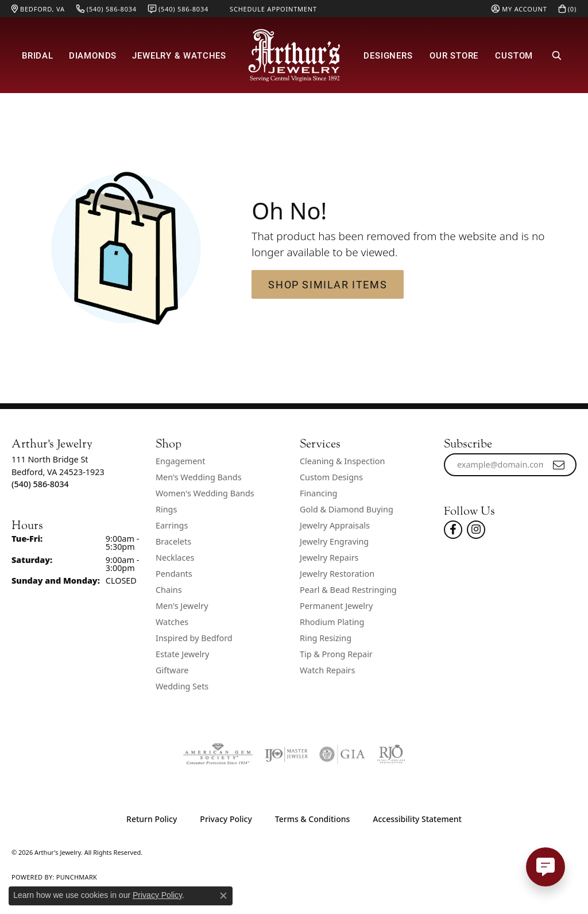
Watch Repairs (327, 670)
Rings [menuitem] (166, 509)
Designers (388, 55)
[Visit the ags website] (218, 754)
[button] (519, 9)
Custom (514, 55)
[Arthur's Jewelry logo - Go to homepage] (294, 55)
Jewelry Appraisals (335, 525)
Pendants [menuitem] (174, 574)
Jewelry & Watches (179, 55)
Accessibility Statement (417, 819)
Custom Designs (331, 477)
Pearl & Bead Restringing (348, 590)
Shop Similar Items (328, 284)
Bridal (38, 55)
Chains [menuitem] (169, 590)
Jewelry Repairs (329, 558)
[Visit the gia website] (342, 754)
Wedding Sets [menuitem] (182, 686)
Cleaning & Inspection (342, 461)
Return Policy (152, 819)
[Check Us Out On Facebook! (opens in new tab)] (453, 530)
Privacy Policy (226, 819)
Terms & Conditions (312, 819)
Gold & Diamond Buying (347, 509)
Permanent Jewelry (336, 606)
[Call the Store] (40, 484)
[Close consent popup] (223, 896)
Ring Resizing (326, 638)
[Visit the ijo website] (286, 754)
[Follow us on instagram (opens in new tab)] (476, 530)
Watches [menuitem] (172, 622)
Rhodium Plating (332, 622)
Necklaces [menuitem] (175, 558)
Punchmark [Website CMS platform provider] (77, 877)
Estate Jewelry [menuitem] (182, 654)
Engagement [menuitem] (180, 461)
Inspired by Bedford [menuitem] (194, 638)
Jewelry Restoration (337, 574)
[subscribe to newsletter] (559, 465)
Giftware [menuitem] (172, 670)
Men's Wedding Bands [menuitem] (199, 477)
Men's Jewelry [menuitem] (182, 606)
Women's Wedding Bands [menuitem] (205, 493)
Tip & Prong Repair (336, 654)
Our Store (454, 55)
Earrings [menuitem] (172, 525)
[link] (38, 9)
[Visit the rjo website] (391, 754)
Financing (318, 493)
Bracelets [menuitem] (173, 541)
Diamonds (93, 55)
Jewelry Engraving (334, 541)
